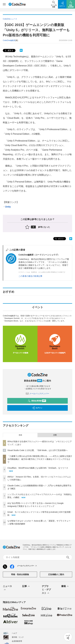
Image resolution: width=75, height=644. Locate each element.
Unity (8, 207)
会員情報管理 (17, 641)
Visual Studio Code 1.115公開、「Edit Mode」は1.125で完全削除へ (37, 450)
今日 (20, 435)
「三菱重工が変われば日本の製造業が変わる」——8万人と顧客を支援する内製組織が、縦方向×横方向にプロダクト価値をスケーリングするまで (40, 459)
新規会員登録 (37, 401)
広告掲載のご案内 (56, 574)
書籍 (65, 586)
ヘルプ (14, 633)
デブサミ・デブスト (46, 590)
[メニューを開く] (4, 4)
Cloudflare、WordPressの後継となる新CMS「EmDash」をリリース (38, 468)
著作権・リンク (18, 637)
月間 (55, 435)
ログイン (37, 408)
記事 (26, 586)
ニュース (7, 588)
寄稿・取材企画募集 (20, 574)
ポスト (9, 51)
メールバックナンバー (37, 394)
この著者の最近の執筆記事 (30, 276)
